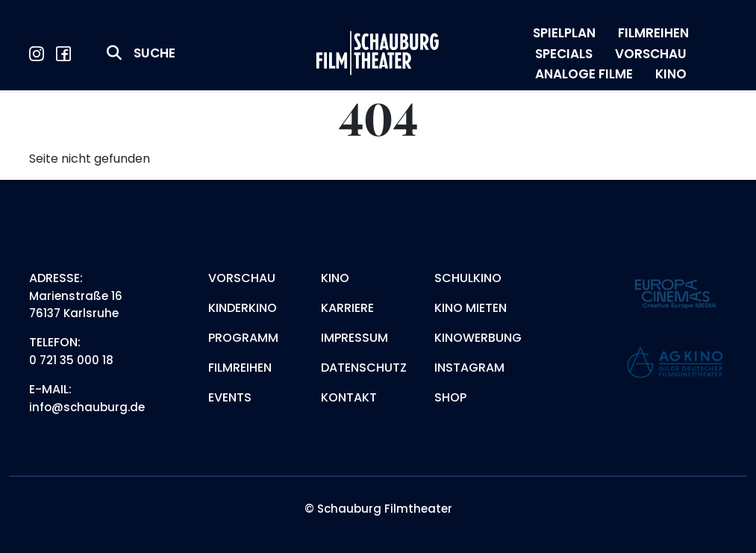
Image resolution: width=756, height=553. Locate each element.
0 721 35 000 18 (71, 360)
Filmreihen (240, 368)
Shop (450, 397)
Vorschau (242, 278)
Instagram (469, 368)
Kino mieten (471, 308)
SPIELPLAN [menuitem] (564, 33)
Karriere (347, 308)
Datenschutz (364, 368)
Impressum (354, 338)
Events (230, 397)
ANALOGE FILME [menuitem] (584, 74)
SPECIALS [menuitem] (564, 54)
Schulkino (468, 278)
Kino (335, 278)
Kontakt (349, 397)
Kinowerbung (478, 338)
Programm (243, 338)
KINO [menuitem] (671, 74)
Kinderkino (243, 308)
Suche (154, 53)
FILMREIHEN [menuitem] (653, 33)
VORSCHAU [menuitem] (651, 54)
